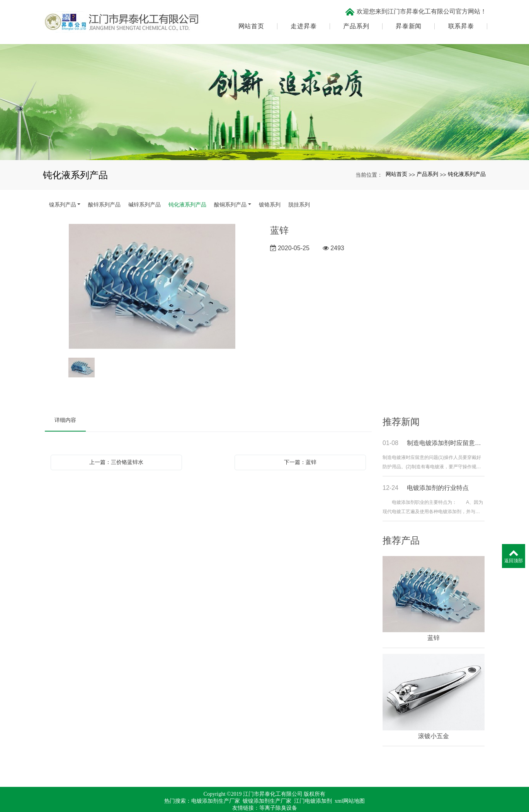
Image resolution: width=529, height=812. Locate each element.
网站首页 (250, 21)
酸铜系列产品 (230, 194)
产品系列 (355, 21)
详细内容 (65, 409)
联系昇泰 (460, 21)
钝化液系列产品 (467, 164)
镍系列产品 (63, 194)
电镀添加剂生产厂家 (216, 791)
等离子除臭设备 (278, 797)
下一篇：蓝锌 (300, 451)
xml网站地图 (350, 791)
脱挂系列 (299, 194)
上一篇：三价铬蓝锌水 (116, 451)
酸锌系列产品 (104, 194)
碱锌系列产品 (145, 194)
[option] (152, 276)
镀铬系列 (270, 194)
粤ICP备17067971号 (265, 804)
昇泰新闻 (407, 21)
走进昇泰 (303, 21)
